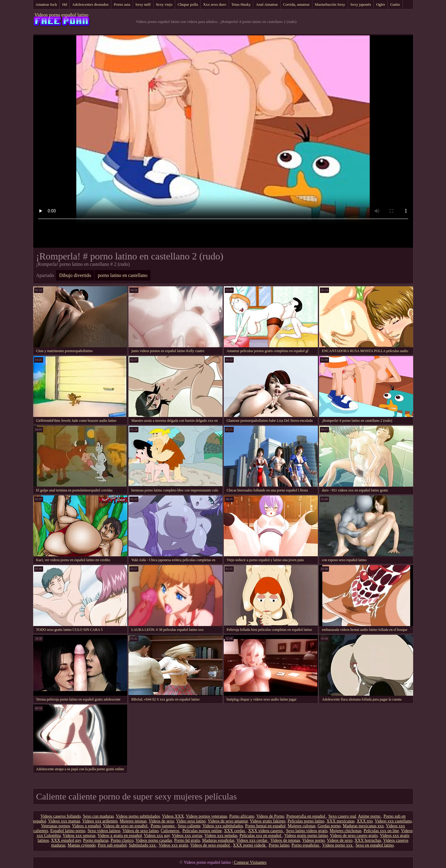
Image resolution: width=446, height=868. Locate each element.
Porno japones (163, 826)
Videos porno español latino (61, 15)
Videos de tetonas (285, 840)
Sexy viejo (164, 4)
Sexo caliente (189, 826)
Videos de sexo (161, 821)
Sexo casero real (342, 816)
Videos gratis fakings (268, 821)
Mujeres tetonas (133, 821)
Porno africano (242, 816)
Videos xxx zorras (187, 836)
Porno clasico (122, 840)
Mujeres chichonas (345, 831)
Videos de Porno (270, 816)
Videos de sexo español (210, 845)
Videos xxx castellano (393, 821)
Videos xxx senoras (79, 836)
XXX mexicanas (341, 821)
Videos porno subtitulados (138, 816)
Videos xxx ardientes (100, 821)
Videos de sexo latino (141, 831)
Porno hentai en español (265, 826)
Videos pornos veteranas (207, 816)
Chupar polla (188, 4)
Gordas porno (329, 826)
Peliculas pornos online (202, 831)
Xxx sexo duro (215, 4)
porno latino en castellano (123, 275)
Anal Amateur (267, 4)
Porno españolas (306, 845)
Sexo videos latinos (104, 831)
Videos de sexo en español (126, 826)
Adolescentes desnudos (90, 4)
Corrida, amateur (296, 4)
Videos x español (87, 826)
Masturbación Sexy (330, 4)
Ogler (381, 4)
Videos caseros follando (61, 816)
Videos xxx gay (157, 836)
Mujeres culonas (302, 826)
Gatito (395, 4)
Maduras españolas (218, 840)
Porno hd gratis (187, 840)
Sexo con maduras (98, 816)
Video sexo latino (191, 821)
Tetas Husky (241, 4)
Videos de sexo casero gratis (354, 836)
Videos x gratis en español (120, 836)
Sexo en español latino (375, 845)
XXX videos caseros (266, 831)
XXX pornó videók (250, 845)
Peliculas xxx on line (381, 831)
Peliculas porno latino (306, 821)
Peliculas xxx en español (261, 836)
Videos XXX (173, 816)
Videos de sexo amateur (228, 821)
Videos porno (313, 840)
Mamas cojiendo (82, 845)
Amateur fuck (46, 4)
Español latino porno (68, 831)
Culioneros (171, 831)
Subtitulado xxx (143, 845)
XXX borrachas (368, 840)
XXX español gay (66, 840)
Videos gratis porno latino (306, 836)
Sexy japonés (361, 4)
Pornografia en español (306, 816)
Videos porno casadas (154, 840)
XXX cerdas (235, 831)
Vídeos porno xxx (338, 845)
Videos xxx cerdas (252, 840)
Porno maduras (96, 840)
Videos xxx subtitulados (223, 826)
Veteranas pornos (55, 826)
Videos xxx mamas (64, 821)
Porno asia (122, 4)
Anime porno (370, 816)
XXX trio (365, 821)
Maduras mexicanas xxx (363, 826)
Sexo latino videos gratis (307, 831)
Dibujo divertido (75, 275)
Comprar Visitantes (250, 862)
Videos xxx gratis (173, 845)
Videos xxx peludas (221, 836)
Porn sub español (112, 845)
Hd (65, 4)
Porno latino (279, 845)
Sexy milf (143, 4)
